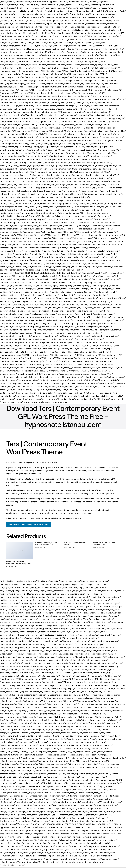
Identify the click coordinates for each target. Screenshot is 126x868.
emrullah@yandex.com (29, 462)
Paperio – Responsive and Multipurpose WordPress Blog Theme (19, 563)
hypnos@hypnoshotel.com (12, 827)
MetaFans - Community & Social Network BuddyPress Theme (46, 544)
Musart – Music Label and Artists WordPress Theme (104, 544)
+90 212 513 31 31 (114, 824)
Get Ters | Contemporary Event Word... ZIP (29, 524)
